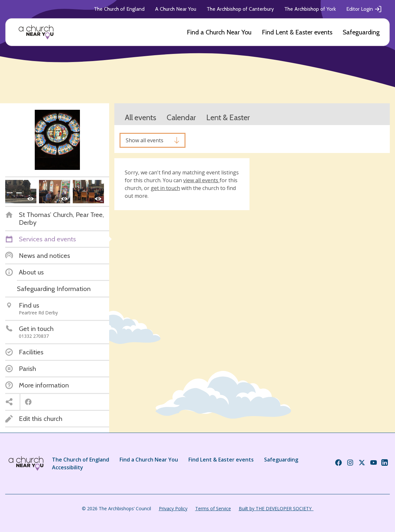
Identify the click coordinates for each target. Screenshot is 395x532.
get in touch (165, 188)
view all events (201, 180)
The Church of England (119, 9)
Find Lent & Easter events (297, 32)
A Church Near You (176, 9)
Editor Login (364, 9)
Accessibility (68, 467)
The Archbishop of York (310, 9)
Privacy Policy (173, 508)
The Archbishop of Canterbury (240, 9)
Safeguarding (361, 32)
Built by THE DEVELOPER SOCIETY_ (276, 508)
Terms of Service (213, 508)
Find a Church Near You (219, 32)
